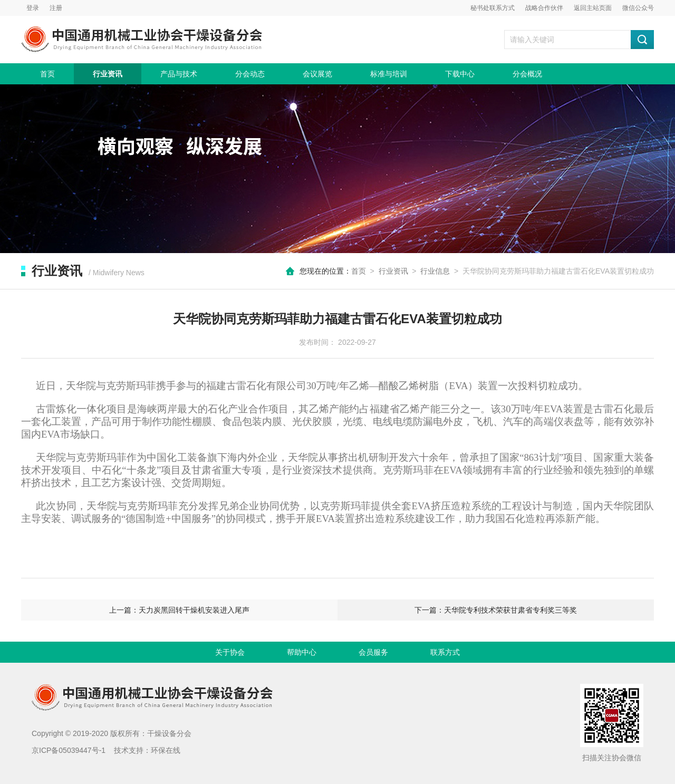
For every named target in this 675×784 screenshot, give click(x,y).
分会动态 (250, 74)
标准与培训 (389, 74)
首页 (47, 74)
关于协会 (230, 652)
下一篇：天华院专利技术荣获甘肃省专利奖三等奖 (496, 610)
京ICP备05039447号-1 (69, 750)
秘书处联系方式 (493, 8)
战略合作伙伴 (544, 8)
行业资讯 (108, 74)
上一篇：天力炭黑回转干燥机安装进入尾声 (179, 610)
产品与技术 (179, 74)
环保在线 (166, 750)
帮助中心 (302, 652)
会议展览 (317, 74)
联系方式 (445, 652)
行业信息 (435, 271)
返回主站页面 (593, 8)
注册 (56, 8)
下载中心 (460, 74)
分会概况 (527, 74)
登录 (33, 8)
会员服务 (373, 652)
